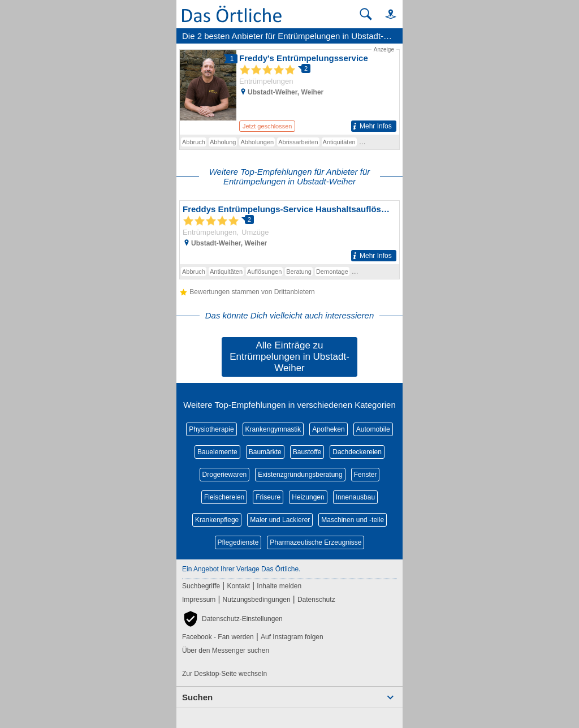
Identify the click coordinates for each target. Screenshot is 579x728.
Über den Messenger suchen (226, 651)
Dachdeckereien (357, 452)
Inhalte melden (279, 586)
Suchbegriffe (201, 586)
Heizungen (308, 497)
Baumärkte (265, 452)
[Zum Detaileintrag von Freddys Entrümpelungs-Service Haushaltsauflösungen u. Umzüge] (289, 232)
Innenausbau (355, 497)
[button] (386, 14)
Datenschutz (316, 600)
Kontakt (238, 586)
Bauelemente (217, 452)
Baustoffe (307, 452)
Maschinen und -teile (353, 520)
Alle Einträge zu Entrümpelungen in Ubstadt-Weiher (289, 357)
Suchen (197, 697)
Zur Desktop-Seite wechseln (224, 674)
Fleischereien (224, 497)
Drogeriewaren (225, 475)
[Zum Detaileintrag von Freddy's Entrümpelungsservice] (289, 90)
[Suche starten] (366, 14)
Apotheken (328, 429)
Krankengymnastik (273, 429)
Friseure (268, 497)
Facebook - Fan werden (218, 637)
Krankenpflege (217, 520)
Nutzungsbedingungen (257, 600)
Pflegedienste (238, 542)
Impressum (199, 600)
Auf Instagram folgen (292, 637)
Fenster (366, 475)
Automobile (373, 429)
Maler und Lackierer (280, 520)
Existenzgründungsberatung (300, 475)
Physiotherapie (211, 429)
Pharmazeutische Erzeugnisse (316, 542)
